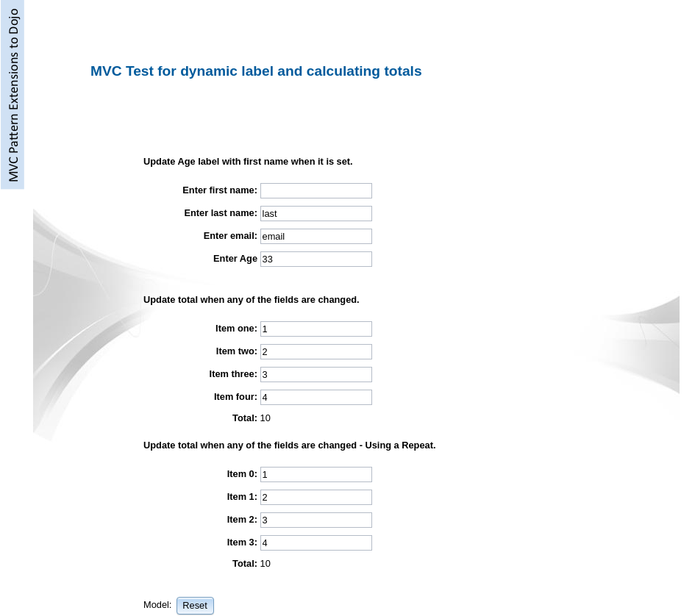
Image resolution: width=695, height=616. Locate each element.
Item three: (234, 374)
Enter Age (235, 258)
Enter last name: (221, 213)
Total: (245, 418)
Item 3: (242, 542)
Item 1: (242, 497)
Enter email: (231, 236)
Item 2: (242, 519)
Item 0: (242, 474)
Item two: (237, 351)
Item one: (236, 328)
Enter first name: (220, 190)
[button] (195, 605)
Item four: (236, 397)
